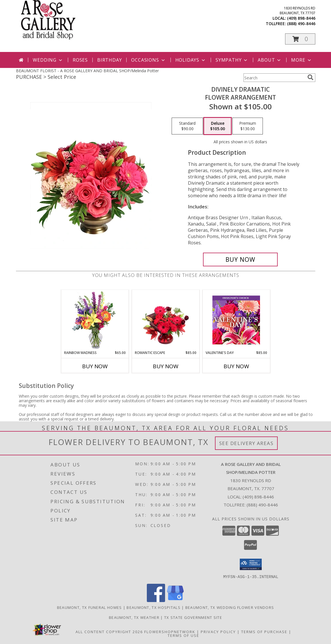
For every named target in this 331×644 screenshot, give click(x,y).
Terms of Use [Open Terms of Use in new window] (183, 635)
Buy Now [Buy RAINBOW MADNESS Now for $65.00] (95, 366)
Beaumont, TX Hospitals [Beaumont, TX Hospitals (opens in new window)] (154, 607)
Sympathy (232, 60)
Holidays (191, 60)
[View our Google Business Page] (175, 600)
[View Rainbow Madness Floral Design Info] (95, 320)
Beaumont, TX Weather (134, 617)
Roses (80, 60)
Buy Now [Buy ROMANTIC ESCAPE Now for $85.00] (166, 366)
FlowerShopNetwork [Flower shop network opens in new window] (170, 631)
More (301, 60)
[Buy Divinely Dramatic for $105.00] (240, 259)
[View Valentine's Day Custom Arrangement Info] (236, 320)
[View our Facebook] (156, 600)
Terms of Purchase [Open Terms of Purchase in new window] (264, 631)
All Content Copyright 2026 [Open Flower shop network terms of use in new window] (109, 631)
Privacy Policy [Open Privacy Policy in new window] (218, 631)
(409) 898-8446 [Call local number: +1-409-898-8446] (301, 18)
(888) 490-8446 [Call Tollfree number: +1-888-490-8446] (262, 505)
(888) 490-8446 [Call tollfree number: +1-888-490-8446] (301, 24)
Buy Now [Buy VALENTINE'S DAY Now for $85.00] (236, 366)
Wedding (48, 60)
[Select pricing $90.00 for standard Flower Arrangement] (187, 126)
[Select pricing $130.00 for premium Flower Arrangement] (248, 126)
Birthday (109, 60)
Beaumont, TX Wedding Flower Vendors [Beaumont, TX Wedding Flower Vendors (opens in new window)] (230, 607)
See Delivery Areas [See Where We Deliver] (246, 443)
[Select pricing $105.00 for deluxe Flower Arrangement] (218, 126)
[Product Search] (274, 78)
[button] (300, 39)
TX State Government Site (193, 617)
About (270, 60)
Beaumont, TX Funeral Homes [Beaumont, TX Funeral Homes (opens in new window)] (90, 607)
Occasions (148, 60)
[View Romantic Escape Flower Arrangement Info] (165, 320)
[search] (310, 77)
